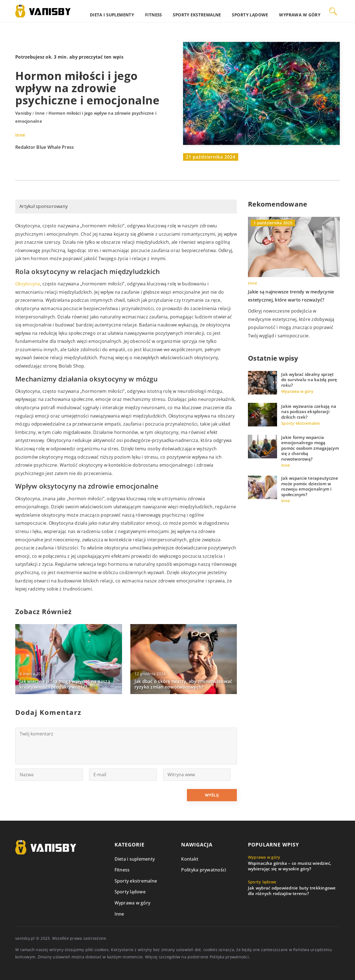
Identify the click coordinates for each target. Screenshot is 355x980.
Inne (20, 135)
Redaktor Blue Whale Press (45, 147)
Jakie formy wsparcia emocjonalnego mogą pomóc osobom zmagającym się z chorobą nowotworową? (310, 448)
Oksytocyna (28, 284)
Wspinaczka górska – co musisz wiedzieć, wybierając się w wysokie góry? (290, 866)
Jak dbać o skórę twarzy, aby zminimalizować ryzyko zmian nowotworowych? (183, 684)
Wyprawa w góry (304, 11)
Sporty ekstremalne (217, 11)
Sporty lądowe (262, 11)
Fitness (181, 11)
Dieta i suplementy (146, 11)
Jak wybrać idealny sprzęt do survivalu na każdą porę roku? (309, 380)
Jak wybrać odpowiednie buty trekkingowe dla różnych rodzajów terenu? (292, 891)
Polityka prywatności (204, 870)
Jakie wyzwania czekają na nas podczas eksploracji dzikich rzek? (309, 412)
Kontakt (190, 859)
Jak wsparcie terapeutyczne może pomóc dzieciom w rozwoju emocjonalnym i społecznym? (310, 486)
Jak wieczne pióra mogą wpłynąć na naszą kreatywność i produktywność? (65, 684)
